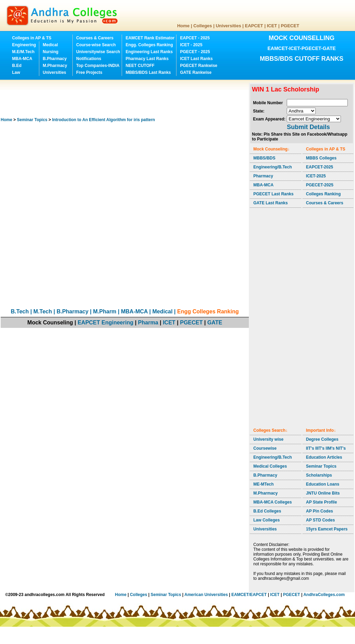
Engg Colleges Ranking (208, 311)
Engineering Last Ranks (149, 52)
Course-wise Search (96, 45)
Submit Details (308, 127)
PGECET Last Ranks (273, 194)
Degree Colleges (322, 439)
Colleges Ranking (323, 194)
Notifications (89, 59)
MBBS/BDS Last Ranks (148, 72)
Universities (229, 26)
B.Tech (20, 311)
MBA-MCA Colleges (273, 502)
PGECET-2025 (320, 185)
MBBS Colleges (321, 158)
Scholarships (319, 475)
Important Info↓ (321, 430)
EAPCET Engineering (105, 323)
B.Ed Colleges (267, 511)
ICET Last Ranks (196, 59)
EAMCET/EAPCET (249, 595)
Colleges (203, 26)
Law (16, 72)
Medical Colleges (270, 466)
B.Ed (17, 66)
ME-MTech (263, 484)
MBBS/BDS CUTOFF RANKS (302, 59)
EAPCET (254, 26)
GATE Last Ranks (271, 203)
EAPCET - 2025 (195, 38)
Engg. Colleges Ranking (149, 45)
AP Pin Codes (319, 511)
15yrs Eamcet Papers (327, 529)
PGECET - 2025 (195, 52)
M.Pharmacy (55, 66)
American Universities (206, 595)
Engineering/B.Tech (273, 167)
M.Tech (43, 311)
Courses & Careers (95, 38)
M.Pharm (105, 311)
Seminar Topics (32, 120)
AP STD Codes (321, 520)
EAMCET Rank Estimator (150, 38)
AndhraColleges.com (324, 595)
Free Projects (89, 72)
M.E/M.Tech (23, 52)
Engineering (24, 45)
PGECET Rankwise (199, 66)
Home (183, 26)
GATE (215, 323)
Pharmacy (263, 176)
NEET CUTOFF (140, 66)
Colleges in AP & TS (32, 38)
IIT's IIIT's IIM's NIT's (326, 448)
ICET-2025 (316, 176)
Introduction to (103, 120)
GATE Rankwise (196, 72)
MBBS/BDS (264, 158)
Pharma (148, 323)
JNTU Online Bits (323, 493)
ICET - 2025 (191, 45)
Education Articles (324, 457)
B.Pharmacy (55, 59)
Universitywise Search (98, 52)
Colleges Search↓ (270, 430)
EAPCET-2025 (320, 167)
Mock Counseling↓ (271, 149)
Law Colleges (267, 520)
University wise (268, 439)
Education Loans (323, 484)
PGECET (290, 26)
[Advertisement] (126, 98)
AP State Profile (322, 502)
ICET (272, 26)
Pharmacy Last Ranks (147, 59)
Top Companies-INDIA (98, 66)
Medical (50, 45)
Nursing (50, 52)
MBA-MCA (22, 59)
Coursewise (265, 448)
